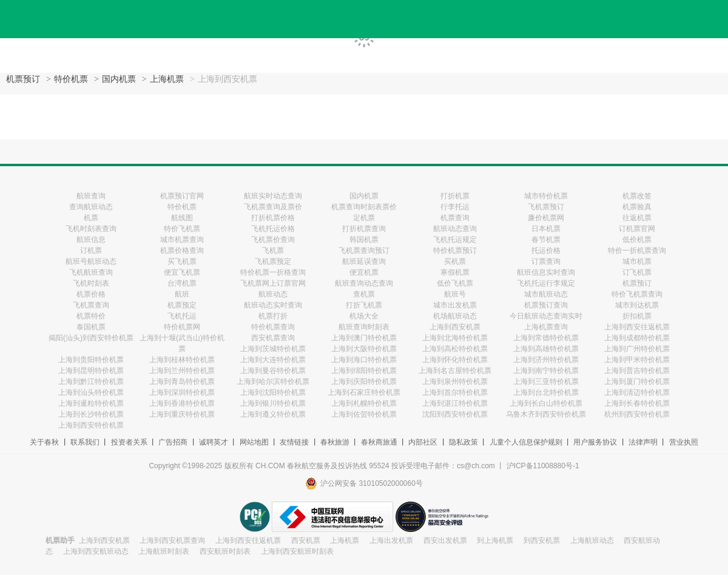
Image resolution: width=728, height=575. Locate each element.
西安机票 (306, 540)
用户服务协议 (595, 442)
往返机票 (637, 218)
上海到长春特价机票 (637, 403)
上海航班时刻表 (164, 551)
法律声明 (643, 442)
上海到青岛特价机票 (182, 382)
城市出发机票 (455, 305)
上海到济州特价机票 (546, 360)
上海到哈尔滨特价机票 (273, 382)
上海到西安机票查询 (172, 540)
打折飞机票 (364, 305)
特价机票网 (182, 327)
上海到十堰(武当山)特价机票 (182, 343)
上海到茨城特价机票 (273, 349)
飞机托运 (182, 316)
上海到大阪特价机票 (364, 349)
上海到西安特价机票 (91, 425)
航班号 (455, 294)
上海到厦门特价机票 (637, 382)
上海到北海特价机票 (455, 338)
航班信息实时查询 (546, 272)
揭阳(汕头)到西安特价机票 (91, 338)
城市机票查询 (182, 240)
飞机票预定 (273, 261)
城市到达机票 (637, 305)
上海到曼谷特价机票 (273, 371)
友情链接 (294, 442)
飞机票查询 (91, 305)
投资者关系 (129, 442)
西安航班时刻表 (225, 551)
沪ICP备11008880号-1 (543, 466)
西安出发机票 (445, 540)
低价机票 (637, 240)
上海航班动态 (592, 540)
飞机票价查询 (273, 240)
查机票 (364, 294)
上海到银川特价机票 (273, 403)
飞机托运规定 (455, 240)
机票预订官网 (182, 196)
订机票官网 (637, 229)
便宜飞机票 (182, 272)
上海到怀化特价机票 (455, 360)
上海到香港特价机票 (182, 403)
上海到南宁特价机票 (546, 371)
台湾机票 (182, 283)
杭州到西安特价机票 (637, 414)
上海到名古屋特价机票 (455, 371)
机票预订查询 (546, 305)
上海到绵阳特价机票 (364, 371)
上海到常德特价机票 (546, 338)
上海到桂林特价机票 (182, 360)
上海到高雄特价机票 (546, 349)
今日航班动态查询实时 (546, 316)
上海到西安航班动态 (96, 551)
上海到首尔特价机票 (455, 392)
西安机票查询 (273, 338)
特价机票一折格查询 (273, 272)
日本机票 (546, 229)
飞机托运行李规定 (546, 283)
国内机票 (119, 79)
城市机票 (637, 261)
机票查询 (455, 218)
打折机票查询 (364, 229)
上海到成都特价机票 (637, 338)
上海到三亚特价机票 (546, 382)
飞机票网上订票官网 (273, 283)
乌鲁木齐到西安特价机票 (546, 414)
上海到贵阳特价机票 (91, 360)
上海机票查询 (546, 327)
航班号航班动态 (91, 261)
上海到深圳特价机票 (182, 392)
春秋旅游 (335, 442)
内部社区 (423, 442)
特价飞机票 (182, 229)
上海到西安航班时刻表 (297, 551)
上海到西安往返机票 (637, 327)
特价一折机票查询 (637, 251)
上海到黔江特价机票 (91, 382)
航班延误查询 (364, 261)
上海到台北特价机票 (546, 392)
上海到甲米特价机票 (637, 360)
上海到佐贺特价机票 (364, 414)
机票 (91, 218)
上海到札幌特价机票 (364, 403)
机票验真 (637, 207)
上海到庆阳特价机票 (364, 382)
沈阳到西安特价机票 (455, 414)
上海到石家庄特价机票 (364, 392)
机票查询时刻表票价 (364, 207)
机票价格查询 (182, 251)
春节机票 (546, 240)
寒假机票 (455, 272)
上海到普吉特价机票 (637, 371)
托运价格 (546, 251)
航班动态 (273, 294)
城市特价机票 (546, 196)
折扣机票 (637, 316)
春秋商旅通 (379, 442)
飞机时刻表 (91, 283)
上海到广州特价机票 (637, 349)
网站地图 (254, 442)
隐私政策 (463, 442)
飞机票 (273, 251)
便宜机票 (364, 272)
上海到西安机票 (455, 327)
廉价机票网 (546, 218)
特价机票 (71, 79)
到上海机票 (495, 540)
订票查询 (546, 261)
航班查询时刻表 (364, 327)
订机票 (91, 251)
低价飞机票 (455, 283)
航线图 (182, 218)
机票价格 (91, 294)
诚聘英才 (214, 442)
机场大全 (364, 316)
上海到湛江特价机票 (455, 403)
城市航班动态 (546, 294)
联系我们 (85, 442)
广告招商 (173, 442)
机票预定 (182, 305)
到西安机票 (542, 540)
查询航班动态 (91, 207)
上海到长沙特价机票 (91, 414)
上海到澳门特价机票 (364, 338)
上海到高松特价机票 (455, 349)
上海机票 (167, 79)
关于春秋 (44, 442)
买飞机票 (182, 261)
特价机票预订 (455, 251)
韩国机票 (364, 240)
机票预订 (23, 79)
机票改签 (637, 196)
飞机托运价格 (273, 229)
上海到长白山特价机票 (546, 403)
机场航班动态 (455, 316)
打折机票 (455, 196)
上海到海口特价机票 (364, 360)
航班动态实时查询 (273, 305)
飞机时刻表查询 (91, 229)
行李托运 (455, 207)
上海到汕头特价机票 (91, 392)
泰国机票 (91, 327)
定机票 (364, 218)
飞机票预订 (546, 207)
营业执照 (684, 442)
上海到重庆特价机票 (182, 414)
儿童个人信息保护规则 (526, 442)
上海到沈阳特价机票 (273, 392)
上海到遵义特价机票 (273, 414)
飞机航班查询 (91, 272)
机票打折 (273, 316)
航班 (182, 294)
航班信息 (91, 240)
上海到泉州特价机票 (455, 382)
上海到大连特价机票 (273, 360)
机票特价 (91, 316)
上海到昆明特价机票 (91, 371)
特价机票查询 (273, 327)
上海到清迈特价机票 (637, 392)
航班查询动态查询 (364, 283)
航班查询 (91, 196)
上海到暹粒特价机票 (91, 403)
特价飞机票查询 (637, 294)
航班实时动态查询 (273, 196)
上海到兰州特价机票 (182, 371)
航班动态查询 (455, 229)
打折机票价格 (273, 218)
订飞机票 (637, 272)
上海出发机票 (391, 540)
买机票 (455, 261)
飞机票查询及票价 (273, 207)
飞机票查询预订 (364, 251)
